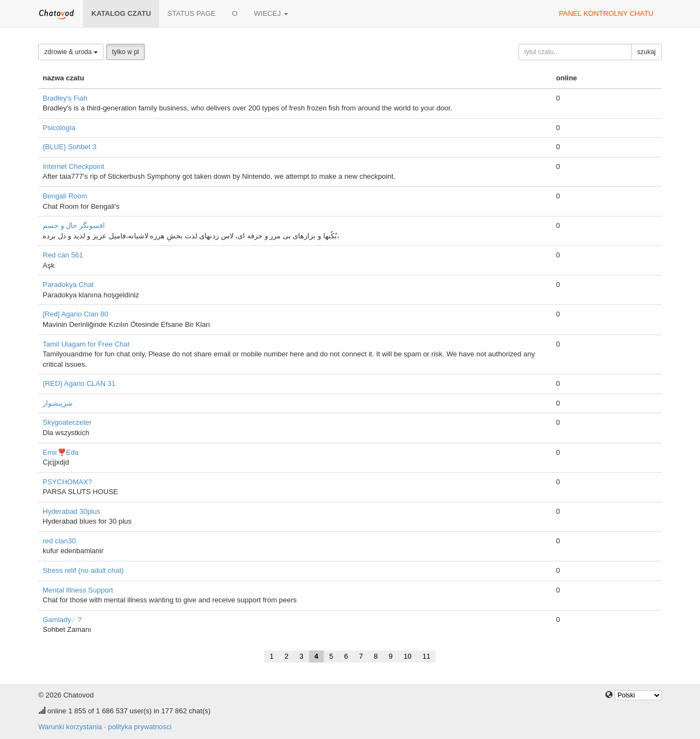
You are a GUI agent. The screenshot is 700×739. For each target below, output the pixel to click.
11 (427, 656)
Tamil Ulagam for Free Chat (86, 344)
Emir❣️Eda (61, 452)
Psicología (59, 128)
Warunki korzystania (70, 727)
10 (407, 656)
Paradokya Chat (68, 285)
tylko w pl (126, 52)
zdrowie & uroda (71, 52)
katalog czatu (121, 13)
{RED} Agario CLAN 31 (79, 383)
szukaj (646, 52)
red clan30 (59, 541)
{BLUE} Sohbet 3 (69, 147)
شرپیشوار (58, 403)
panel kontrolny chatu (606, 13)
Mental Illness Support (78, 590)
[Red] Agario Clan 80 (75, 314)
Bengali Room (65, 196)
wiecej (271, 13)
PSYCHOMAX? (67, 482)
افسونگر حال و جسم (74, 225)
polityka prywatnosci (139, 727)
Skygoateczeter (67, 422)
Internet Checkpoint (74, 166)
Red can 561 (63, 255)
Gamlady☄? (62, 620)
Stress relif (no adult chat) (83, 570)
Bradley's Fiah (65, 98)
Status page (191, 13)
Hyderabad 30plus (72, 511)
